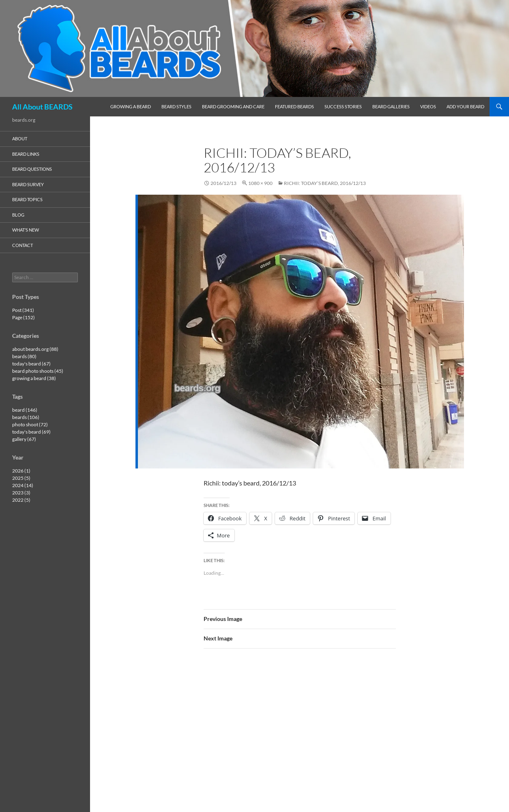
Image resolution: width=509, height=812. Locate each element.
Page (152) (24, 317)
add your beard (465, 106)
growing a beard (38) (34, 378)
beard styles (176, 106)
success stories (343, 106)
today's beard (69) (31, 432)
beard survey (28, 184)
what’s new (26, 230)
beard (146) (25, 410)
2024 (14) (23, 485)
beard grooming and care (233, 106)
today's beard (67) (31, 364)
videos (428, 106)
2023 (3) (21, 493)
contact (23, 245)
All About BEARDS (42, 107)
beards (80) (24, 356)
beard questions (32, 169)
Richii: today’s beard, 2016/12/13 (325, 183)
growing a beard (131, 106)
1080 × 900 (260, 183)
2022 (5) (21, 500)
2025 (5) (21, 478)
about (20, 139)
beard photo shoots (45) (38, 371)
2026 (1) (21, 471)
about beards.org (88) (35, 349)
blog (18, 215)
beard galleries (391, 106)
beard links (26, 154)
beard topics (27, 199)
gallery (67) (24, 439)
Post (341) (23, 310)
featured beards (294, 106)
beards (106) (26, 417)
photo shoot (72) (30, 424)
